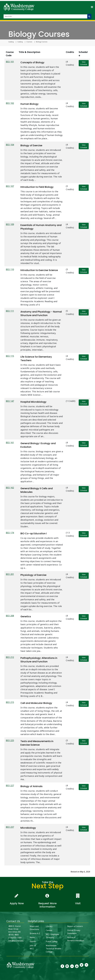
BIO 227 (10, 785)
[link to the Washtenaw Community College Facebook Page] (62, 966)
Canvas (49, 930)
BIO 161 (10, 442)
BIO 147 (10, 401)
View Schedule (84, 63)
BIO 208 (10, 616)
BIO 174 (10, 533)
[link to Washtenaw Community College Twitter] (82, 966)
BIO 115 (10, 356)
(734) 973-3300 (15, 938)
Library (49, 926)
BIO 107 (10, 186)
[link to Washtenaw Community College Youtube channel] (77, 966)
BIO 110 (10, 269)
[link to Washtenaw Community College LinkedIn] (86, 966)
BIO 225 (10, 740)
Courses (29, 42)
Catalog (11, 42)
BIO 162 (10, 488)
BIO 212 (10, 657)
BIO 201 (10, 574)
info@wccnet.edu (16, 941)
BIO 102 (10, 103)
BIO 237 (10, 827)
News (32, 937)
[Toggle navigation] (92, 7)
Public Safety (52, 941)
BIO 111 (10, 311)
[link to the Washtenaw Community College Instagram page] (67, 966)
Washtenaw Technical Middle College (53, 949)
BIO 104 (10, 145)
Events (33, 941)
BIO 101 (10, 62)
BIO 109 (10, 224)
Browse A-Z (35, 933)
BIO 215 (10, 702)
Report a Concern (75, 926)
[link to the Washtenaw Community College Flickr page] (72, 966)
